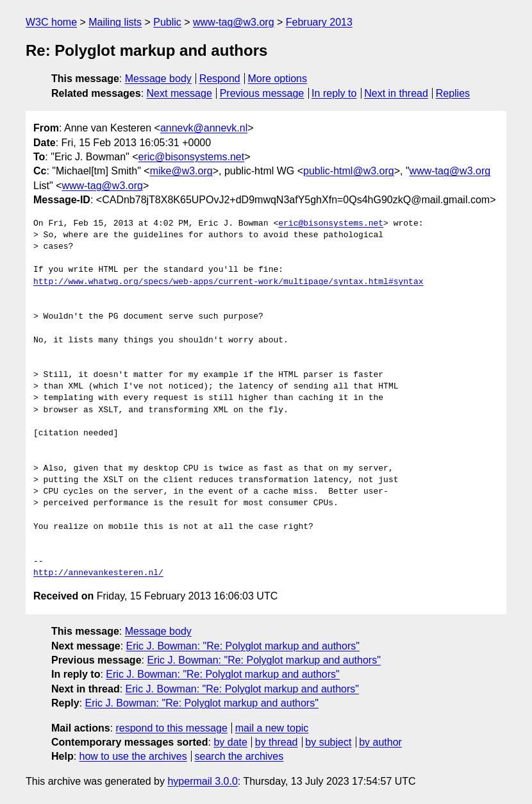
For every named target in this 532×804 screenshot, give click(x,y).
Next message (179, 93)
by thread (277, 742)
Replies (453, 93)
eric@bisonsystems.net (192, 157)
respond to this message (171, 728)
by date (230, 742)
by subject (328, 742)
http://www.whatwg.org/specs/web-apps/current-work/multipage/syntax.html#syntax (228, 282)
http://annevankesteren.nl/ (98, 573)
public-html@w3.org (349, 171)
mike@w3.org (181, 171)
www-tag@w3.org (234, 22)
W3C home (51, 22)
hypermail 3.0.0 (202, 781)
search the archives (239, 756)
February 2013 (319, 22)
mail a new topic (272, 728)
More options (278, 79)
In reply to (334, 93)
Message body (158, 79)
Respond (220, 79)
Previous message (262, 93)
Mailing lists (115, 22)
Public (167, 22)
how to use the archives (133, 756)
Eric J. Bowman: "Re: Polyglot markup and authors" (243, 646)
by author (380, 742)
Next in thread (396, 93)
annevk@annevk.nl (204, 128)
